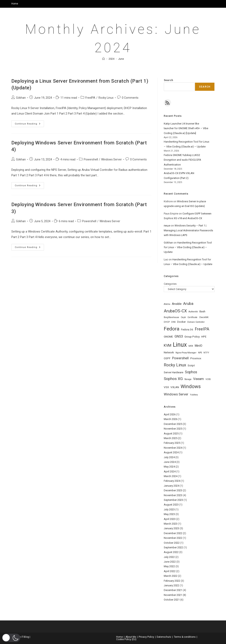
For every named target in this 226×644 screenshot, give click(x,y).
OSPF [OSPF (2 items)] (167, 358)
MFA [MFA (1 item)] (191, 346)
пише (167, 226)
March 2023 (171, 524)
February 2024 (172, 481)
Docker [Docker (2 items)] (181, 322)
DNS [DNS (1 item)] (173, 322)
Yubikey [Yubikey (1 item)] (194, 395)
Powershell (91, 159)
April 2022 (170, 571)
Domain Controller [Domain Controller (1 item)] (196, 322)
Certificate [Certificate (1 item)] (192, 317)
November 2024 (173, 448)
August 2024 (171, 452)
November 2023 (173, 495)
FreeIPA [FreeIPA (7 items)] (202, 329)
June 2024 (170, 462)
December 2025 (173, 424)
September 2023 (173, 500)
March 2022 (171, 576)
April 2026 (170, 414)
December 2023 (173, 490)
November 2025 (173, 429)
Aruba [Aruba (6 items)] (188, 304)
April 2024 (170, 471)
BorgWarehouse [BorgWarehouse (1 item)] (171, 317)
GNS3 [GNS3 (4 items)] (179, 336)
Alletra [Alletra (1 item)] (167, 304)
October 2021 (172, 600)
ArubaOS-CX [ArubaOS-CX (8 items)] (175, 311)
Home (15, 4)
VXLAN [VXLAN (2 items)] (175, 387)
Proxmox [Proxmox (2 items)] (196, 358)
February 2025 (172, 443)
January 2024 (171, 486)
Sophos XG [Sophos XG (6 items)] (173, 379)
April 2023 (170, 519)
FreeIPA (90, 98)
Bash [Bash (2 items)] (202, 311)
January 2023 (171, 528)
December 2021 (173, 590)
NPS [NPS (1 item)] (200, 353)
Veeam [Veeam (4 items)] (199, 379)
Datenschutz (164, 637)
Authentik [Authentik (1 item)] (193, 312)
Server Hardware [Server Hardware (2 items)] (174, 372)
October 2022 (172, 543)
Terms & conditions (185, 637)
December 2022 (173, 533)
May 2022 (169, 566)
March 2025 (171, 438)
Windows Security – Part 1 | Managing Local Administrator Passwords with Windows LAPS (188, 230)
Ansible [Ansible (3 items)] (177, 304)
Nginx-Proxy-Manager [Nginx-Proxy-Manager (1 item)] (186, 353)
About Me (131, 637)
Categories (170, 284)
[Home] (103, 59)
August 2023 (171, 505)
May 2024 (169, 467)
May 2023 (169, 514)
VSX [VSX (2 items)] (166, 387)
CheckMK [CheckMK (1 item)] (204, 317)
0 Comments (130, 98)
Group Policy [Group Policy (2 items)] (192, 337)
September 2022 (173, 547)
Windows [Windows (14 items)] (191, 386)
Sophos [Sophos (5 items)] (191, 372)
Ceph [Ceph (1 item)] (183, 317)
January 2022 (171, 585)
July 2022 (169, 557)
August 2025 (171, 433)
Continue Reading (29, 125)
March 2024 (171, 476)
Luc (166, 259)
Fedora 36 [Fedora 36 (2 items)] (187, 330)
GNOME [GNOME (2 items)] (168, 337)
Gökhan (21, 98)
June (121, 59)
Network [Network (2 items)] (169, 352)
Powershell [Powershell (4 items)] (180, 358)
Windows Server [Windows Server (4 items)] (176, 394)
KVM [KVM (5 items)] (168, 345)
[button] (11, 638)
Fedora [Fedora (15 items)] (172, 329)
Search (168, 80)
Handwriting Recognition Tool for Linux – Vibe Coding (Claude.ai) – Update (188, 247)
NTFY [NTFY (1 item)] (206, 353)
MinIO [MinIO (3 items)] (198, 346)
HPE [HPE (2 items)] (204, 337)
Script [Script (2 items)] (191, 365)
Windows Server (111, 159)
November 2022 (173, 538)
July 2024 (169, 457)
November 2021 (173, 595)
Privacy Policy (146, 637)
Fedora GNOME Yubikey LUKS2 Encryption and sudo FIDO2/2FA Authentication (182, 160)
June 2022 (170, 562)
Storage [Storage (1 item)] (188, 379)
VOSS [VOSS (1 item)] (208, 379)
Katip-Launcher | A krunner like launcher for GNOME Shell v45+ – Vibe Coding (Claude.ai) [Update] (186, 128)
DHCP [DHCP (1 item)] (167, 322)
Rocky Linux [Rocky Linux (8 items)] (175, 365)
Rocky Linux (106, 98)
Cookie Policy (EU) (126, 639)
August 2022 (171, 552)
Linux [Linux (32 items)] (180, 345)
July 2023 (169, 509)
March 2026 (171, 419)
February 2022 (172, 581)
